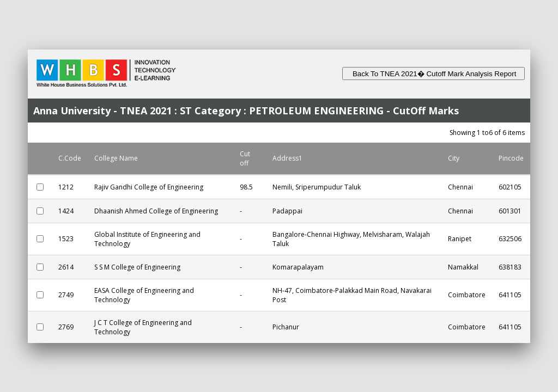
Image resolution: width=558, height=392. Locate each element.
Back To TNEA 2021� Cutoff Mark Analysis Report (433, 74)
